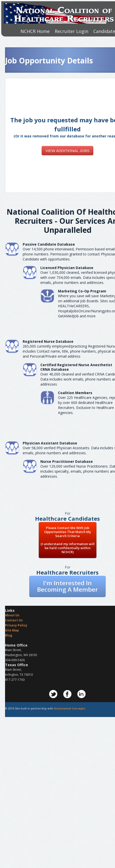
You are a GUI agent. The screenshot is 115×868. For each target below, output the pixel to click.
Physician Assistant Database (50, 443)
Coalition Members (75, 393)
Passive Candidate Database (49, 244)
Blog (9, 635)
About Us (12, 615)
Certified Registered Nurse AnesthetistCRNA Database (76, 367)
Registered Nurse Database (48, 341)
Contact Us (14, 620)
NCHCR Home (35, 31)
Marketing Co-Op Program (82, 291)
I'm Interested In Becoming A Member (67, 586)
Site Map (12, 630)
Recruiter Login (71, 31)
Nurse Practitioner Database (67, 461)
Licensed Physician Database (67, 268)
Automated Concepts (69, 708)
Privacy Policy (16, 625)
